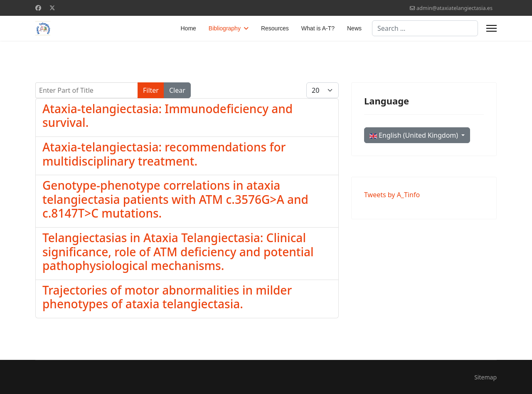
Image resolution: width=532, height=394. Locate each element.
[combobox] (425, 28)
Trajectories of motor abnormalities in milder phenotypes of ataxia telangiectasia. (167, 297)
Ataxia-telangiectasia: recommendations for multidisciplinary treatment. (164, 154)
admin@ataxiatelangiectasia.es (454, 8)
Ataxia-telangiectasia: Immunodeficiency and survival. (167, 116)
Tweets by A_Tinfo (392, 195)
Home (188, 28)
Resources (275, 28)
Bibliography (225, 28)
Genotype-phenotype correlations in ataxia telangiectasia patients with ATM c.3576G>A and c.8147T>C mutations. (175, 199)
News (354, 28)
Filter (151, 90)
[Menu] (491, 28)
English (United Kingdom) (415, 135)
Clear (177, 90)
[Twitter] (52, 8)
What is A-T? (318, 28)
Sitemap (485, 377)
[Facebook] (38, 8)
